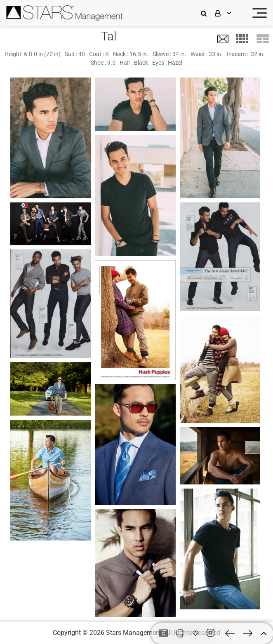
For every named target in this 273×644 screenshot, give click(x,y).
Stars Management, (134, 633)
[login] (228, 13)
